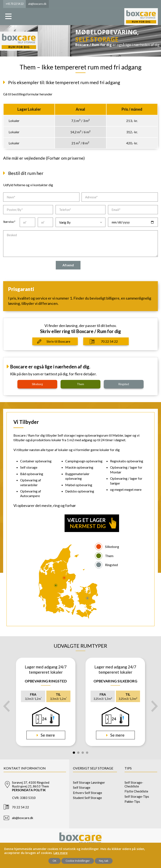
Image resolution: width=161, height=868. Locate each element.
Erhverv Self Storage (88, 793)
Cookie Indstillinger (78, 861)
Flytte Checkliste (136, 791)
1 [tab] (74, 753)
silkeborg (37, 384)
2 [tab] (78, 753)
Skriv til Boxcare (58, 341)
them (80, 384)
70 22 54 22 (109, 341)
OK (55, 861)
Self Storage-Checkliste (134, 784)
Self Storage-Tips (137, 796)
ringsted (124, 384)
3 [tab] (83, 753)
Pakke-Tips (132, 801)
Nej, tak (104, 861)
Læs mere (60, 853)
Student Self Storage (87, 798)
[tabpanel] (46, 702)
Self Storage (82, 787)
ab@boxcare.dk (23, 818)
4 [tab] (87, 753)
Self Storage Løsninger (89, 782)
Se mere (47, 735)
